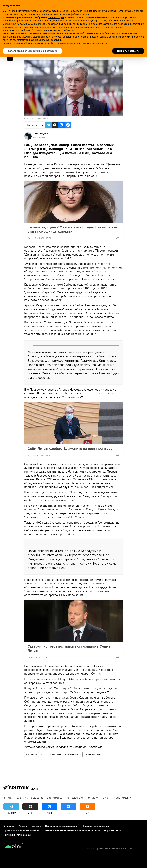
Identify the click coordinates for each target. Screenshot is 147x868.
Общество (37, 798)
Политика (21, 798)
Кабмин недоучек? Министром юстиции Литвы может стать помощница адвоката (73, 229)
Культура (93, 798)
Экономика (54, 798)
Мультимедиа (122, 798)
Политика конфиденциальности (62, 826)
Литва (44, 754)
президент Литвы (73, 754)
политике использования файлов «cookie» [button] (66, 14)
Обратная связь (112, 830)
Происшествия (74, 798)
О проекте (9, 826)
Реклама (23, 826)
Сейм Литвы (56, 754)
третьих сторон (56, 17)
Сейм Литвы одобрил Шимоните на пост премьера (70, 448)
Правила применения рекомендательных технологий (72, 830)
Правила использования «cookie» (21, 830)
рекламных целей (12, 27)
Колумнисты (31, 754)
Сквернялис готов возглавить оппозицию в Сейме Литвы (69, 648)
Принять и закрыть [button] (128, 51)
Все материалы (40, 138)
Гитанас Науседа (92, 754)
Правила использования (96, 826)
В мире (8, 798)
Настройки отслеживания (17, 835)
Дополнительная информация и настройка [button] (32, 51)
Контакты (36, 826)
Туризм (106, 798)
